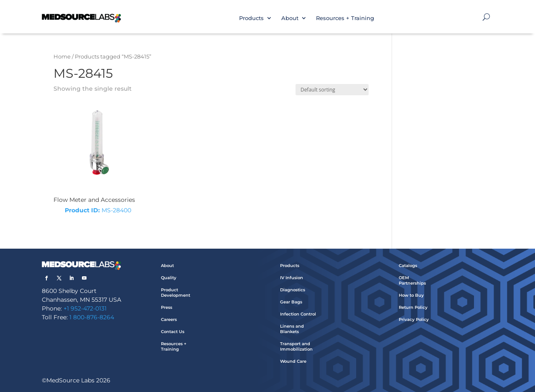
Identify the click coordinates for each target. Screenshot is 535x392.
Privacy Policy (414, 319)
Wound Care (293, 361)
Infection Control (298, 314)
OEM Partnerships (412, 280)
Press (167, 307)
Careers (169, 319)
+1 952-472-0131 (85, 308)
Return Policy (413, 307)
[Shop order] (332, 90)
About (290, 18)
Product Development (176, 293)
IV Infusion (292, 278)
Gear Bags (291, 302)
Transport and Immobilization (296, 346)
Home (62, 57)
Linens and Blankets (292, 329)
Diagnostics (293, 290)
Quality (169, 278)
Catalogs (408, 266)
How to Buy (411, 295)
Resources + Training (345, 18)
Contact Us (173, 332)
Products (251, 18)
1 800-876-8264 (92, 317)
